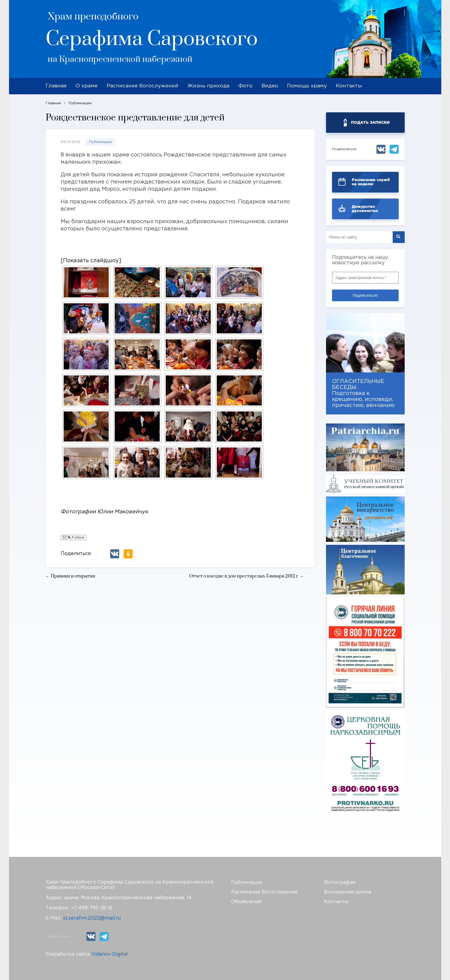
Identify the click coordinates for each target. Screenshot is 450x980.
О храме (87, 86)
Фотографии (340, 883)
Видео (270, 86)
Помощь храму (307, 86)
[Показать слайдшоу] (91, 261)
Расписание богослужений (142, 86)
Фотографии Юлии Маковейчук (104, 512)
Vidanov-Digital (110, 954)
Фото (245, 86)
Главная (56, 86)
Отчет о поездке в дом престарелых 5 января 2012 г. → (246, 576)
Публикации (100, 142)
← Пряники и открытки (70, 576)
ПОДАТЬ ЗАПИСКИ (370, 122)
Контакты (349, 86)
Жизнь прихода (208, 86)
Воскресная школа (347, 892)
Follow (74, 538)
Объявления (246, 902)
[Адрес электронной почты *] (365, 278)
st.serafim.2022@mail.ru (92, 918)
